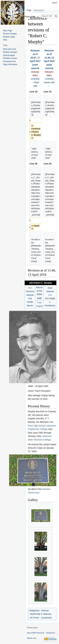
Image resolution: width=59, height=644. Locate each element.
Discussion (39, 10)
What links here (10, 49)
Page (29, 10)
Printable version (10, 58)
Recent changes (10, 34)
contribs (35, 79)
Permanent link (9, 61)
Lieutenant (46, 618)
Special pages (9, 55)
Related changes (10, 52)
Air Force (35, 618)
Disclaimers (51, 633)
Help (5, 40)
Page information (10, 64)
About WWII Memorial (36, 633)
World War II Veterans (41, 614)
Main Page (7, 31)
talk (35, 75)
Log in (55, 3)
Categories (34, 611)
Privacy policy (32, 628)
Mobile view (32, 638)
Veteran (45, 611)
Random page (9, 37)
